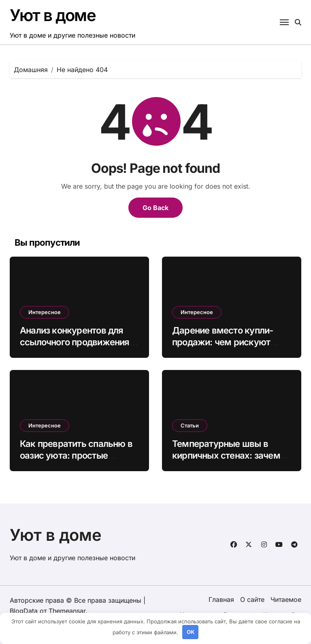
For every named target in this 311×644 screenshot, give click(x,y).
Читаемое (286, 599)
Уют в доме (53, 15)
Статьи (190, 425)
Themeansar (67, 611)
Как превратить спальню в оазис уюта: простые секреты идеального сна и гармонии (76, 461)
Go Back (155, 208)
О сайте (252, 599)
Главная (221, 599)
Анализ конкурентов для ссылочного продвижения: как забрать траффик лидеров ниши (76, 348)
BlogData (24, 611)
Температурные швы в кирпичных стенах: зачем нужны (226, 455)
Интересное (45, 312)
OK (191, 632)
